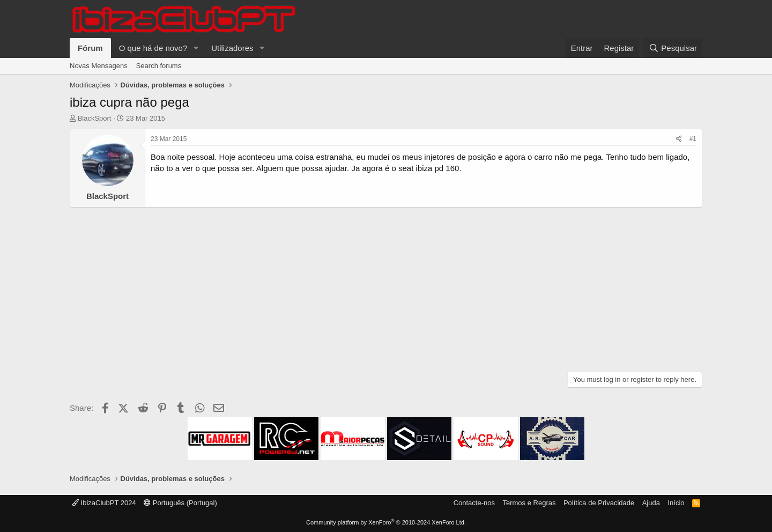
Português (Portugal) (180, 503)
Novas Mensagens (99, 66)
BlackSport (95, 118)
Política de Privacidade (599, 503)
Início (676, 503)
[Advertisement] (386, 288)
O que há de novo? (153, 48)
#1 (693, 139)
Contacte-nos (474, 503)
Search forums (159, 66)
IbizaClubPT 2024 (104, 503)
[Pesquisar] (673, 48)
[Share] (679, 139)
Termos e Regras (529, 503)
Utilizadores (232, 48)
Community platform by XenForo (386, 522)
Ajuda (651, 503)
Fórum (90, 48)
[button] (196, 48)
